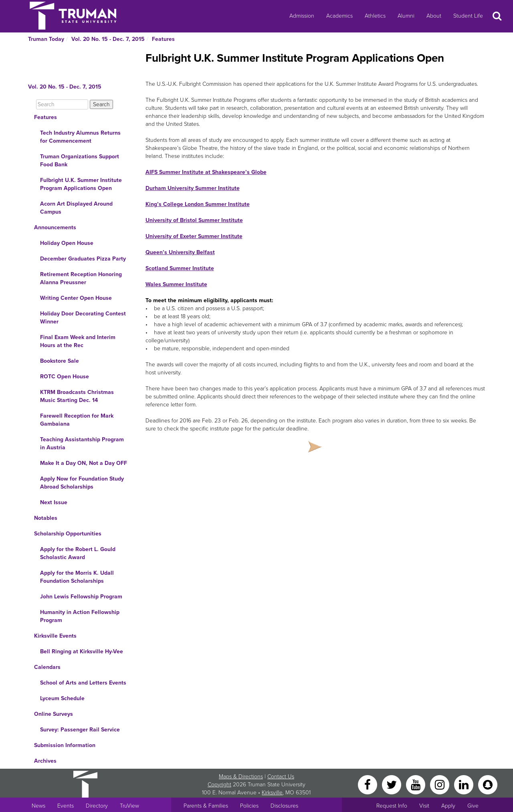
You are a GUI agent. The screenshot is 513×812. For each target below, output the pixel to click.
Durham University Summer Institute (193, 188)
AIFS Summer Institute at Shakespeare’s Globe (206, 172)
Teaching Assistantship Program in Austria (82, 443)
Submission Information (65, 745)
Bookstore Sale (60, 361)
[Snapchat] (488, 784)
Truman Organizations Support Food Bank (80, 161)
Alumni (406, 16)
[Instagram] (440, 784)
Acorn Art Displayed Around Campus (76, 208)
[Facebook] (368, 784)
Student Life (468, 16)
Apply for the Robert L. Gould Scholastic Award (78, 553)
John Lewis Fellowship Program (81, 597)
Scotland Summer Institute (180, 268)
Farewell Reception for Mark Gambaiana (77, 420)
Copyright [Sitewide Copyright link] (219, 785)
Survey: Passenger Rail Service (80, 730)
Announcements (55, 227)
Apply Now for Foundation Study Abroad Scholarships (82, 483)
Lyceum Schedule (62, 698)
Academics (339, 16)
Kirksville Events (55, 636)
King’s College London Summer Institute (198, 204)
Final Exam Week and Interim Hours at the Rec (78, 341)
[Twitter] (392, 784)
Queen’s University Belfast (180, 252)
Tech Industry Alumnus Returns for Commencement (80, 137)
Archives (45, 761)
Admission (302, 16)
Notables (46, 518)
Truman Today (46, 39)
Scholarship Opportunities (68, 534)
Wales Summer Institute (176, 284)
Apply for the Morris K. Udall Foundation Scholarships (77, 577)
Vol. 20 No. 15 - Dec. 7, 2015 (108, 39)
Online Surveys (54, 714)
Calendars (47, 667)
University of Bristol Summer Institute (194, 220)
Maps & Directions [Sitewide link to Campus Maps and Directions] (241, 777)
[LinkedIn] (465, 784)
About (434, 16)
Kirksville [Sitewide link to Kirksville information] (272, 793)
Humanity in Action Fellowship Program (80, 616)
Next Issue (54, 502)
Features (163, 39)
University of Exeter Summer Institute (194, 236)
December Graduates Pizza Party (83, 259)
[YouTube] (416, 784)
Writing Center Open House (76, 298)
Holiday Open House (67, 243)
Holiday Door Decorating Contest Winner (83, 318)
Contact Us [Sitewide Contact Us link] (281, 777)
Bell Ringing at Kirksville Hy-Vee (82, 651)
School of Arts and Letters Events (83, 683)
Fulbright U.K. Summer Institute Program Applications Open (81, 184)
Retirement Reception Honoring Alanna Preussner (81, 278)
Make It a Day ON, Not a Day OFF (84, 463)
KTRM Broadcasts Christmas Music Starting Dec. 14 (77, 396)
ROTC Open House (65, 377)
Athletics (375, 16)
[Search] (62, 104)
